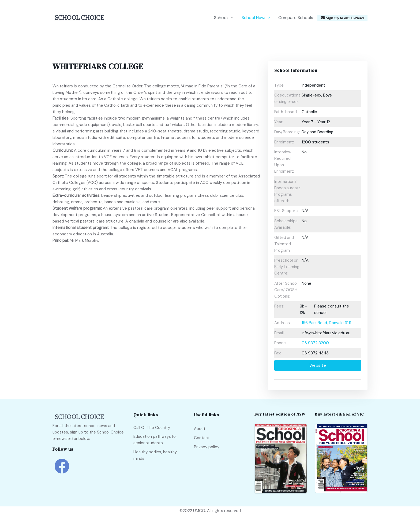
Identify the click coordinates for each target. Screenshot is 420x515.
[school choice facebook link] (62, 470)
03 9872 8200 (315, 343)
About (200, 429)
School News (254, 18)
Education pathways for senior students (155, 440)
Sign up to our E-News (344, 18)
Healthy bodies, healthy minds (155, 455)
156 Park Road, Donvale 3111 (326, 323)
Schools (222, 18)
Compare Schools (296, 18)
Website (318, 366)
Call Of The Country (152, 428)
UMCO (199, 511)
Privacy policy (207, 447)
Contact (202, 438)
